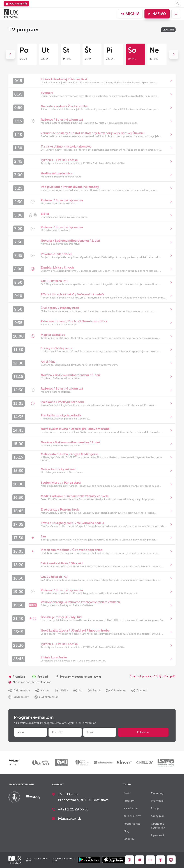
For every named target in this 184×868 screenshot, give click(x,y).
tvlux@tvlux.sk (69, 819)
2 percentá (158, 835)
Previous (10, 54)
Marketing (157, 793)
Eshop (155, 808)
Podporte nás (16, 4)
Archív (130, 14)
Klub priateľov (132, 816)
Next (174, 54)
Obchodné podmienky (158, 826)
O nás (127, 793)
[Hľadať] (178, 4)
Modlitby (129, 839)
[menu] (176, 14)
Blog (126, 831)
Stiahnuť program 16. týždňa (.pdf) (153, 676)
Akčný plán (158, 816)
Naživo (157, 14)
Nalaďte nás (131, 808)
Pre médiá (157, 801)
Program (129, 801)
